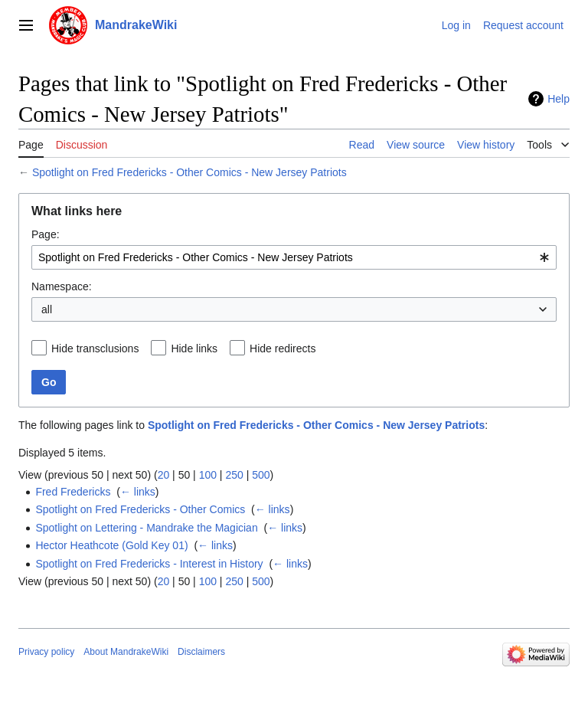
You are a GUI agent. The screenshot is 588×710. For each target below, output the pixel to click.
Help (559, 99)
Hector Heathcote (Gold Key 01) (111, 545)
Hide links (194, 348)
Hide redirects (283, 348)
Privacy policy (46, 652)
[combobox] (294, 257)
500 (261, 475)
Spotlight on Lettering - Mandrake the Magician (146, 528)
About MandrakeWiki (126, 652)
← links (138, 492)
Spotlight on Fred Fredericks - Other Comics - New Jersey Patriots (189, 172)
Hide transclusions (95, 348)
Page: (46, 234)
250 (234, 475)
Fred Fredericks (73, 492)
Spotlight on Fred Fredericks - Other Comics (140, 509)
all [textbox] (47, 309)
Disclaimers (201, 652)
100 (208, 475)
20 (164, 475)
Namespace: (62, 286)
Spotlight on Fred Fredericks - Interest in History (149, 564)
